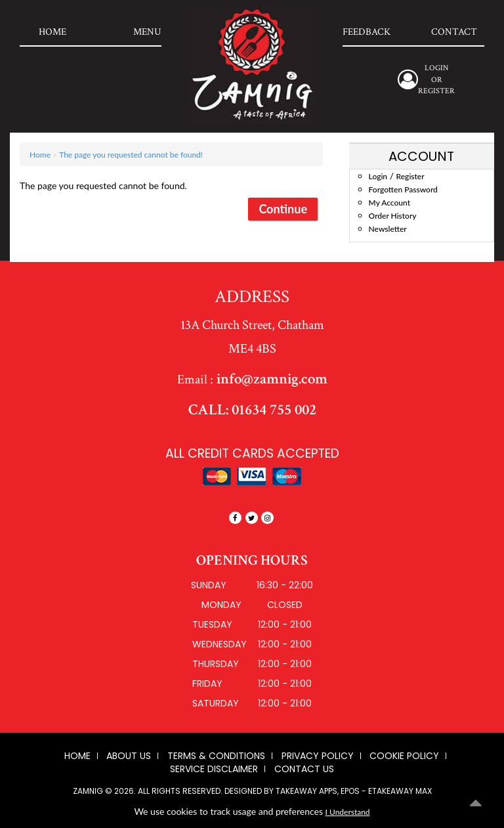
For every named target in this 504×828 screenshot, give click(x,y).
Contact (454, 32)
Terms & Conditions (216, 756)
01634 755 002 (272, 410)
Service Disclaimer (214, 769)
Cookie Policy (404, 756)
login (436, 68)
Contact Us (304, 769)
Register (436, 91)
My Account (389, 203)
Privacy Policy (318, 756)
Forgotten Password (403, 189)
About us (129, 756)
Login (378, 176)
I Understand (348, 812)
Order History (393, 216)
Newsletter (388, 229)
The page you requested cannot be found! (131, 155)
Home (52, 32)
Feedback (367, 32)
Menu (147, 32)
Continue (283, 209)
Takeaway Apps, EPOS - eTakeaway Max (354, 791)
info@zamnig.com (270, 379)
